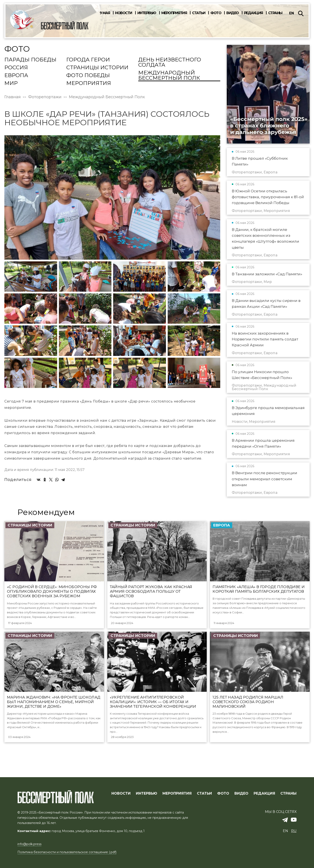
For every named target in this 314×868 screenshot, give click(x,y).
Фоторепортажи (45, 97)
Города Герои (88, 60)
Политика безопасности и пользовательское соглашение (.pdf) (67, 852)
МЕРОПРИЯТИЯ (177, 794)
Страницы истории (97, 68)
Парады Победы (30, 60)
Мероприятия (174, 13)
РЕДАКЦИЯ (264, 794)
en (292, 13)
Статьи (199, 13)
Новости (124, 13)
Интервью (147, 13)
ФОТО (223, 794)
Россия (16, 68)
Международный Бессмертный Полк (169, 76)
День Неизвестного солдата (170, 63)
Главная (13, 97)
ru (294, 831)
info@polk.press (29, 844)
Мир (11, 83)
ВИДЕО (241, 794)
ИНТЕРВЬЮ (147, 794)
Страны (275, 13)
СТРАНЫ (288, 794)
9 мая (105, 13)
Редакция (253, 13)
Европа (16, 76)
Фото (216, 13)
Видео (233, 13)
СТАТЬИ (204, 794)
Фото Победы (88, 76)
